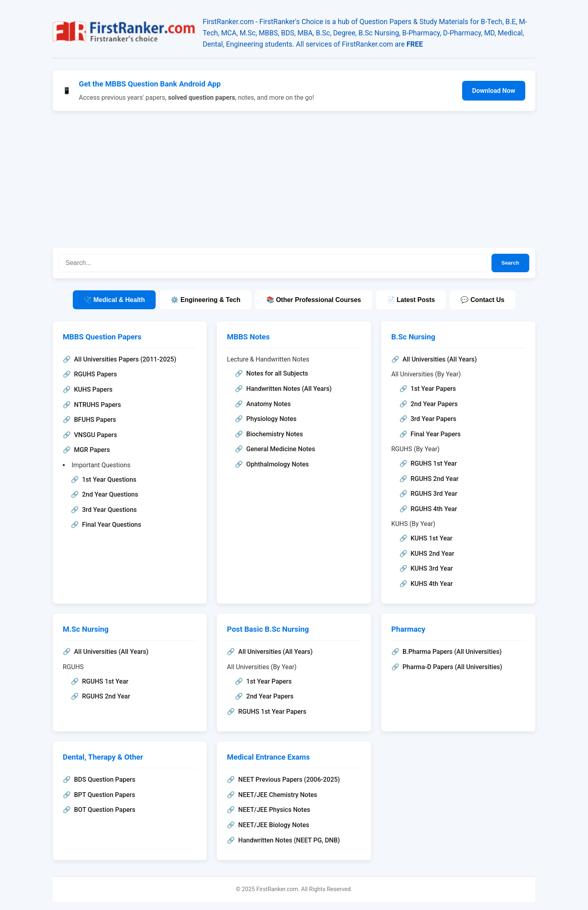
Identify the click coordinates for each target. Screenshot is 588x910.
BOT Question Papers (105, 810)
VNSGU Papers (96, 435)
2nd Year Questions (110, 494)
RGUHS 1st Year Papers (272, 712)
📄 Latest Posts (411, 300)
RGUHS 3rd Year (434, 494)
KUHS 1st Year (432, 538)
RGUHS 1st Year (434, 463)
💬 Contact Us (482, 300)
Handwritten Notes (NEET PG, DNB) (289, 840)
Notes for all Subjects (277, 373)
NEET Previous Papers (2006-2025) (289, 780)
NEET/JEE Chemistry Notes (278, 795)
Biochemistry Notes (274, 434)
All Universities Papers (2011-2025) (125, 359)
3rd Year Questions (109, 510)
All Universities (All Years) (440, 359)
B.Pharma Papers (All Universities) (452, 652)
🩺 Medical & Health (114, 300)
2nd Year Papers (434, 404)
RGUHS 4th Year (434, 509)
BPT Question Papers (105, 795)
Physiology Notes (271, 419)
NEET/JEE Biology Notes (273, 825)
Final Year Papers (436, 434)
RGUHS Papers (96, 374)
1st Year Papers (433, 389)
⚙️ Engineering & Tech (206, 300)
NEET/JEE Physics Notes (274, 810)
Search (510, 263)
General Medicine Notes (281, 449)
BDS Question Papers (105, 780)
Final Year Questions (112, 525)
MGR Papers (92, 450)
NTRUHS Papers (98, 405)
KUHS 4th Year (432, 584)
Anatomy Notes (268, 404)
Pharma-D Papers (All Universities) (452, 667)
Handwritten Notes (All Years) (289, 389)
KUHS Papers (93, 389)
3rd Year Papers (434, 419)
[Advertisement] (294, 179)
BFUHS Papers (95, 420)
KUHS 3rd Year (432, 568)
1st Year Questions (109, 480)
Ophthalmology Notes (277, 464)
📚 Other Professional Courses (314, 300)
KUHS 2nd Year (433, 554)
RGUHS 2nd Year (435, 479)
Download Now (494, 91)
